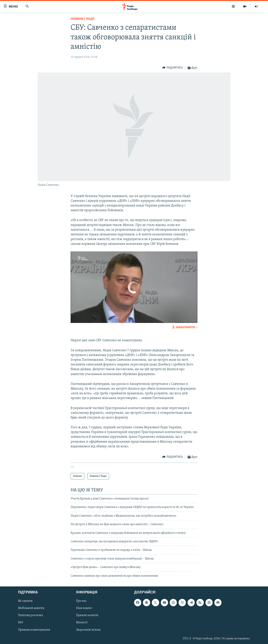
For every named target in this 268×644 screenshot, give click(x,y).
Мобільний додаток (31, 608)
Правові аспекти (87, 615)
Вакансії (82, 622)
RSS (21, 622)
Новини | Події (82, 19)
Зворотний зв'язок (88, 630)
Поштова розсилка (31, 615)
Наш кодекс (84, 608)
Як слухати (25, 601)
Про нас (81, 601)
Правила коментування (34, 630)
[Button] (172, 68)
